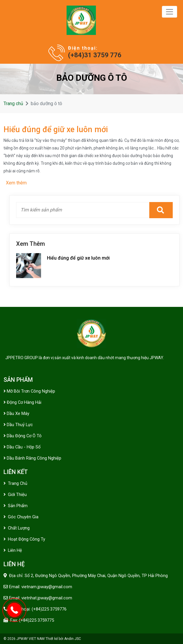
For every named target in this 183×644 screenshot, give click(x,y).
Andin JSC (73, 639)
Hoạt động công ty (24, 539)
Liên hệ (13, 550)
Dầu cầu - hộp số (22, 447)
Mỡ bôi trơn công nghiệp (29, 391)
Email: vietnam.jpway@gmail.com (41, 587)
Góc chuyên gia (21, 517)
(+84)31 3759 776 (95, 55)
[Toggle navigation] (170, 12)
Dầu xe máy (16, 413)
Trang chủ (13, 104)
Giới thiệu (15, 495)
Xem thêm (16, 183)
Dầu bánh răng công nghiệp (32, 458)
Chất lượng (17, 528)
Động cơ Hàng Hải (22, 402)
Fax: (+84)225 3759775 (32, 620)
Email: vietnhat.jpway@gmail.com (41, 598)
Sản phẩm (16, 506)
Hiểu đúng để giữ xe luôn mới (56, 130)
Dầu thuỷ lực (18, 425)
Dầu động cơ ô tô (23, 436)
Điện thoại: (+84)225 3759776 (38, 609)
